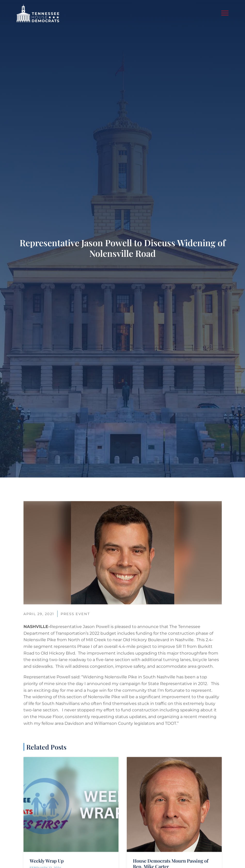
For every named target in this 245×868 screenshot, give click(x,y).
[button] (225, 13)
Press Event (75, 678)
